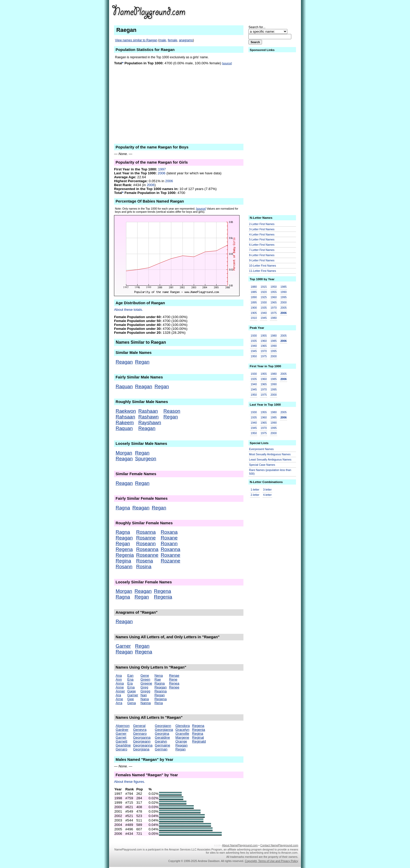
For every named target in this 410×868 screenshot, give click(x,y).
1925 (264, 297)
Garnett (121, 741)
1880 (254, 287)
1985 (283, 287)
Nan (144, 695)
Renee (174, 687)
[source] (227, 63)
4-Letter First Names (262, 234)
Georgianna (164, 730)
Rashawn (149, 417)
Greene (146, 683)
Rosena (145, 561)
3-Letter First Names (262, 229)
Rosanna (146, 532)
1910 (254, 318)
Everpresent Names (261, 449)
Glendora (183, 726)
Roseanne (147, 555)
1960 (274, 297)
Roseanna (147, 549)
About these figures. (130, 782)
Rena (159, 703)
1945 (264, 318)
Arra (119, 703)
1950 (274, 287)
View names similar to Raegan (136, 40)
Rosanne (146, 538)
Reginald (199, 741)
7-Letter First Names (262, 250)
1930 (264, 302)
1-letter (255, 490)
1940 (264, 313)
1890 (254, 297)
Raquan (124, 386)
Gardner (122, 730)
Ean (130, 676)
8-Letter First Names (262, 255)
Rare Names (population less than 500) (270, 472)
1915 (264, 287)
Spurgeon (146, 459)
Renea (174, 683)
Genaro (121, 749)
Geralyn (161, 741)
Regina (123, 561)
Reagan (124, 362)
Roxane (169, 538)
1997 (162, 169)
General (139, 726)
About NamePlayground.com (240, 845)
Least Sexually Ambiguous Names (270, 459)
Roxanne (171, 555)
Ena (130, 679)
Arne (119, 699)
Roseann (146, 544)
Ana (119, 676)
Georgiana (141, 749)
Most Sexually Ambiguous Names (270, 454)
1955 (274, 292)
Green (145, 679)
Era (130, 683)
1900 (254, 308)
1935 (264, 308)
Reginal (198, 737)
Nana (145, 699)
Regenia (125, 555)
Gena (132, 703)
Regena (124, 549)
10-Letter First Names (263, 266)
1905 (254, 313)
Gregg (145, 691)
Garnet (121, 737)
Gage (132, 691)
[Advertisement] (258, 12)
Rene (173, 679)
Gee (131, 699)
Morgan (124, 453)
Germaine (163, 745)
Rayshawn (150, 422)
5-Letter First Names (262, 239)
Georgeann (142, 741)
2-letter (255, 495)
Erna (131, 687)
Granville (182, 734)
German (161, 749)
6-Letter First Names (262, 245)
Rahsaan (125, 417)
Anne (120, 687)
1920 (264, 292)
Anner (120, 691)
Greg (144, 687)
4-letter (267, 495)
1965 (274, 302)
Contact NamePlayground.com (279, 845)
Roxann (169, 544)
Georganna (142, 737)
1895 (254, 302)
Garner (123, 646)
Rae (158, 679)
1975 (274, 313)
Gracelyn (182, 730)
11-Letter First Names (263, 271)
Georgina (162, 734)
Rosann (124, 567)
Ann (119, 679)
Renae (174, 676)
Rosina (144, 567)
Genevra (140, 730)
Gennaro (140, 734)
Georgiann (163, 726)
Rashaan (148, 411)
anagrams (186, 40)
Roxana (169, 532)
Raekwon (126, 411)
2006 (162, 173)
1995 (283, 297)
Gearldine (123, 745)
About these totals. (128, 310)
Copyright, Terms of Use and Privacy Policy (271, 861)
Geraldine (162, 737)
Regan (142, 362)
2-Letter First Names (262, 224)
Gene (145, 676)
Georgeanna (143, 745)
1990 (283, 292)
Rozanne (171, 561)
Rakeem (125, 422)
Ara (118, 695)
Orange (181, 741)
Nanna (146, 703)
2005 (283, 308)
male (163, 40)
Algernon (123, 726)
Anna (120, 683)
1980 (274, 318)
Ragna (123, 508)
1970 (274, 308)
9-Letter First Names (262, 260)
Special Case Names (262, 465)
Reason (172, 411)
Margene (182, 737)
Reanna (161, 691)
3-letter (267, 490)
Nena (159, 676)
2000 (283, 302)
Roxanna (171, 549)
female (173, 40)
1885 (254, 292)
